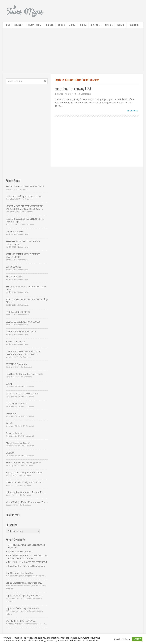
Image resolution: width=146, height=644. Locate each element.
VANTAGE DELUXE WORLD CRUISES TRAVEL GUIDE (23, 256)
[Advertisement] (73, 51)
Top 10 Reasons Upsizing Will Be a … (24, 596)
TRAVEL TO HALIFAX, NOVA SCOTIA (23, 322)
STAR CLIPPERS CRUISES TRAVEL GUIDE (25, 186)
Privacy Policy (34, 25)
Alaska (83, 25)
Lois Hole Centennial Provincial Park (24, 374)
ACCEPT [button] (137, 639)
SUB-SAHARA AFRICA (16, 404)
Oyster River (26, 552)
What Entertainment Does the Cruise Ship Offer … (27, 301)
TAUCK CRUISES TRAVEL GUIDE (21, 332)
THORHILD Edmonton (16, 364)
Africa (72, 25)
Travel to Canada (14, 433)
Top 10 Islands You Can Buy (19, 573)
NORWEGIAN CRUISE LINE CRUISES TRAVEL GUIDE (23, 243)
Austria (109, 25)
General (49, 25)
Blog (70, 94)
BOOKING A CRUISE (15, 342)
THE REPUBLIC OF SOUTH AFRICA (22, 394)
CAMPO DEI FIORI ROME (36, 562)
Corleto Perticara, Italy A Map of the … (25, 482)
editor (60, 94)
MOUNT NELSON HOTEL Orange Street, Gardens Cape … (25, 220)
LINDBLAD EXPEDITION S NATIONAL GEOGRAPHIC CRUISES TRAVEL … (23, 353)
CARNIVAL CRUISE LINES (18, 312)
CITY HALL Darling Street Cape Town (24, 196)
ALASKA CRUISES (14, 277)
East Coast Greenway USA (73, 89)
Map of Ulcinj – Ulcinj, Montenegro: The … (27, 502)
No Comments (84, 94)
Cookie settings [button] (122, 639)
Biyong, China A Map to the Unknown (24, 473)
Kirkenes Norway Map (34, 566)
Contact (18, 25)
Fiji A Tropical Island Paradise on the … (26, 492)
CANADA (10, 453)
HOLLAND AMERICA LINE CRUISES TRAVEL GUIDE (26, 288)
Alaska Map (11, 413)
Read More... (133, 111)
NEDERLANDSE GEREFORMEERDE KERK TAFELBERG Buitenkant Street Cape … (25, 208)
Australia (96, 25)
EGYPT (9, 384)
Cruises (61, 25)
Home (7, 25)
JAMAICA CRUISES (15, 232)
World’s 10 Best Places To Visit (21, 621)
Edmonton (134, 25)
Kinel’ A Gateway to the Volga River (23, 463)
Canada (121, 25)
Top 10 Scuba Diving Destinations (22, 608)
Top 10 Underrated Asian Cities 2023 (24, 583)
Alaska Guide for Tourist (18, 443)
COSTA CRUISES (13, 267)
